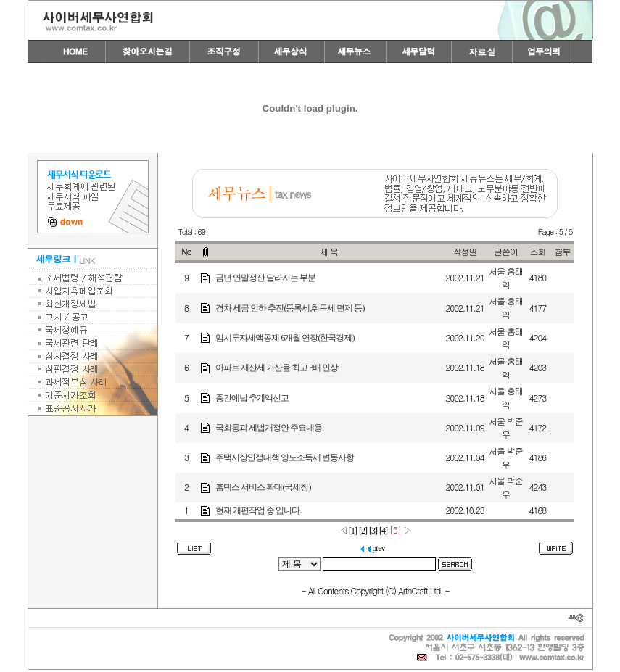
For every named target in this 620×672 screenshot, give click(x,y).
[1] (352, 531)
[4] (383, 531)
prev (372, 548)
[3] (373, 531)
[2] (363, 531)
